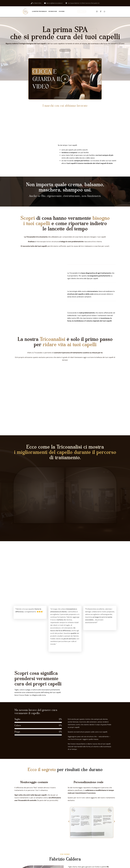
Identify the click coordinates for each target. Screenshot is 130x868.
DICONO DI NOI (53, 11)
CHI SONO (62, 11)
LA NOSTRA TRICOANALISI (39, 11)
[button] (65, 79)
